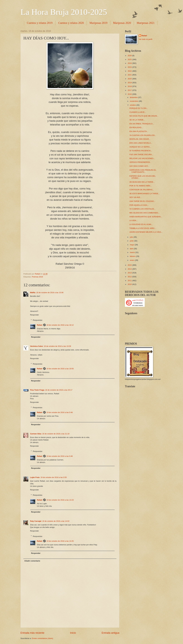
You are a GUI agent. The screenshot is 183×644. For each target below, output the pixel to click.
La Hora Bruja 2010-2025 (64, 12)
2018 (130, 86)
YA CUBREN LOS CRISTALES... (142, 209)
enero (132, 260)
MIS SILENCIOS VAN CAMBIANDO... (144, 213)
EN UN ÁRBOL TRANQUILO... (142, 124)
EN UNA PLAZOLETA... (139, 131)
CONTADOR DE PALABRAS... (142, 190)
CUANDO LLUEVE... (138, 112)
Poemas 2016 (37, 277)
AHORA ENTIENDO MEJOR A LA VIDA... (146, 232)
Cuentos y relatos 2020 (71, 23)
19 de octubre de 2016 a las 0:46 (60, 412)
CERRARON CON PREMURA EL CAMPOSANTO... (143, 171)
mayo (132, 245)
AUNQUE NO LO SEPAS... (140, 147)
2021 (130, 75)
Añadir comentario (32, 561)
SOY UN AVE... (136, 197)
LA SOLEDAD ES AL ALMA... (141, 224)
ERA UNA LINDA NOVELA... (141, 143)
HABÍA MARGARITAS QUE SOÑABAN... (146, 217)
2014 (130, 269)
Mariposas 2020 (122, 23)
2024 (130, 63)
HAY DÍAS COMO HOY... (139, 166)
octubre (133, 105)
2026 (130, 56)
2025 (130, 59)
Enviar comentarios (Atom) (42, 638)
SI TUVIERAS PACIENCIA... (141, 151)
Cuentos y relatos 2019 (40, 23)
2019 (130, 83)
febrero (133, 256)
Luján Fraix (35, 477)
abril (132, 249)
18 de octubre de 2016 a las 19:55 (60, 369)
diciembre (134, 97)
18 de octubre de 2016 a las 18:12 (60, 325)
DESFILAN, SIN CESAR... (140, 139)
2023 (130, 67)
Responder (34, 315)
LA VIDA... (133, 220)
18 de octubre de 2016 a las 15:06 (50, 293)
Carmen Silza (36, 434)
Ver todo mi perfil (146, 39)
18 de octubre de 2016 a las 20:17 (59, 390)
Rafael (40, 325)
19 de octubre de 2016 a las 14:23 (60, 500)
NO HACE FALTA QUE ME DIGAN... (144, 116)
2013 (130, 273)
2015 (130, 265)
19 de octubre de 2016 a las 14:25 (60, 541)
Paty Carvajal (36, 521)
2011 (130, 281)
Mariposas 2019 (98, 23)
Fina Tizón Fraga (37, 390)
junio (132, 241)
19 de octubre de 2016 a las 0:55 (54, 477)
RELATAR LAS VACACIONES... (142, 158)
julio (132, 237)
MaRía (33, 293)
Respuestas (38, 320)
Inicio (73, 633)
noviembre (134, 101)
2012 (130, 277)
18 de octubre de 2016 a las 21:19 (56, 434)
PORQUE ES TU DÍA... (139, 108)
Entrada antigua (111, 633)
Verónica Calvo (36, 346)
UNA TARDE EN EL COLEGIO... (142, 201)
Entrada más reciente (32, 633)
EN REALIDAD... (136, 127)
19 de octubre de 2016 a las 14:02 (56, 521)
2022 (130, 71)
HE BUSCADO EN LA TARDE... (142, 182)
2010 (130, 284)
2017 (130, 90)
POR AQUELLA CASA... (139, 205)
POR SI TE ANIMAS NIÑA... (141, 186)
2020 (130, 79)
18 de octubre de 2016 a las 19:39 (57, 346)
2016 (130, 94)
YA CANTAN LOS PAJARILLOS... (143, 135)
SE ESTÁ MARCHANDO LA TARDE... (145, 194)
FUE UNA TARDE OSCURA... (141, 155)
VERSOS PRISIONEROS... (140, 162)
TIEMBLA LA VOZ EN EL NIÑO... (143, 228)
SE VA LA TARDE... (137, 120)
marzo (133, 252)
